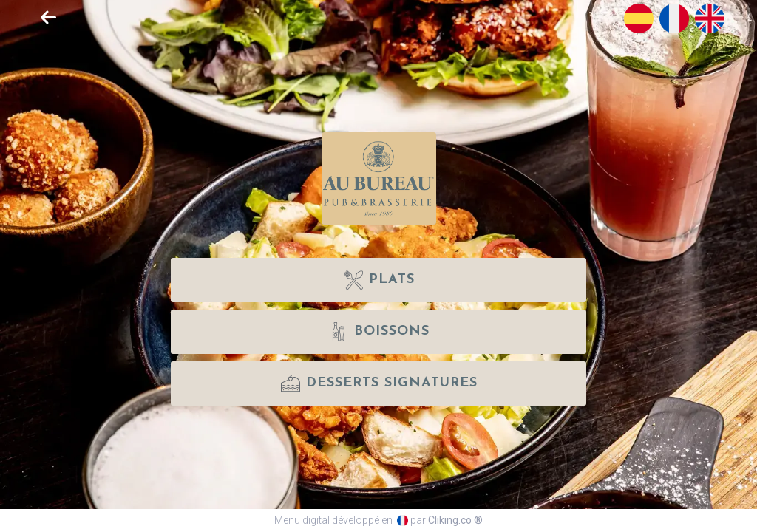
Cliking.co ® (455, 520)
